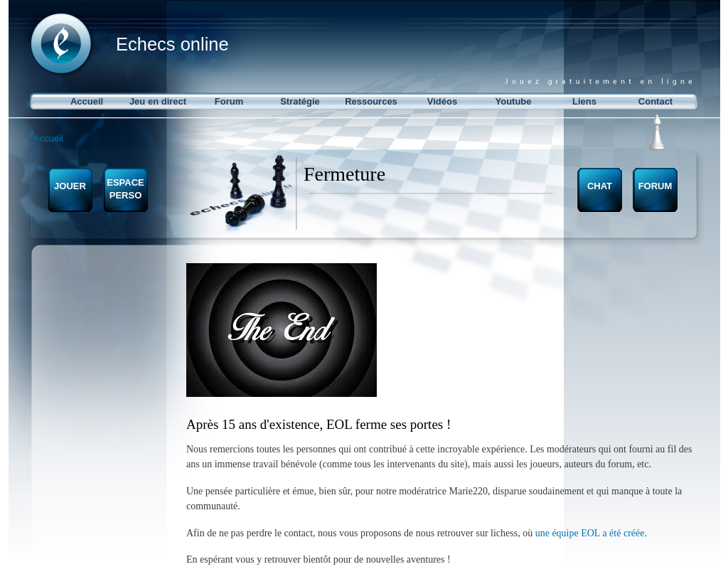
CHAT (600, 186)
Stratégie (300, 101)
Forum (229, 101)
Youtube (513, 101)
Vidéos (442, 101)
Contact (655, 101)
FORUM (655, 186)
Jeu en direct (158, 101)
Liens (584, 101)
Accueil (87, 101)
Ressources (371, 101)
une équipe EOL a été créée (590, 533)
